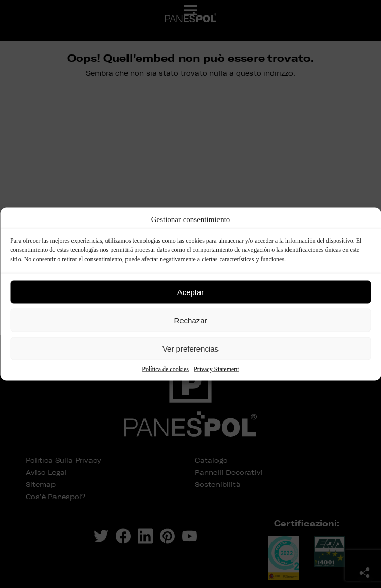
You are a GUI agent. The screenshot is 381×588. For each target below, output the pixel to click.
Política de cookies (165, 369)
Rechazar (190, 320)
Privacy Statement (216, 369)
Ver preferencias (190, 348)
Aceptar (191, 292)
